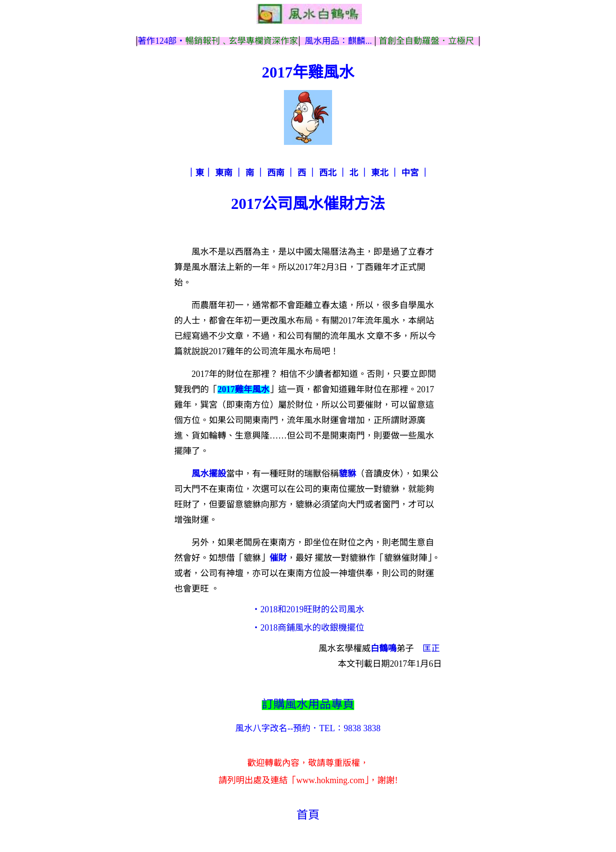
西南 (276, 173)
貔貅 (347, 474)
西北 (328, 173)
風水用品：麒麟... (338, 41)
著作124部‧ (161, 41)
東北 (380, 173)
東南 (224, 173)
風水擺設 (209, 474)
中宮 (410, 173)
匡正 (431, 648)
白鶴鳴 (384, 648)
